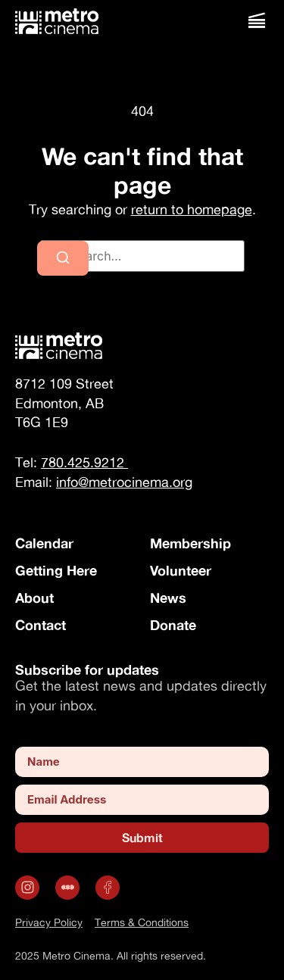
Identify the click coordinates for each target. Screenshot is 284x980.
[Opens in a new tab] (29, 888)
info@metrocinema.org (124, 482)
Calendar (44, 543)
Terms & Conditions (142, 922)
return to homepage (192, 209)
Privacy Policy (49, 922)
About (34, 598)
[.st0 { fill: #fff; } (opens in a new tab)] (69, 888)
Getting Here (56, 570)
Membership (190, 543)
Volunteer (181, 570)
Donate (173, 625)
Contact (41, 625)
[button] (256, 21)
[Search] (63, 258)
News (168, 598)
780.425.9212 (84, 462)
